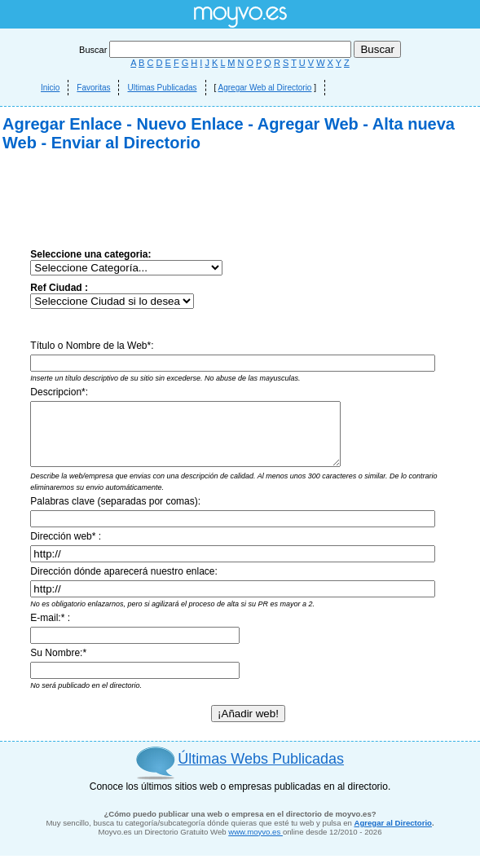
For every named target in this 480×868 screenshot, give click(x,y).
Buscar (216, 50)
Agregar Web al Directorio (265, 88)
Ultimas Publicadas (162, 88)
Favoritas (93, 88)
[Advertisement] (153, 316)
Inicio (50, 88)
